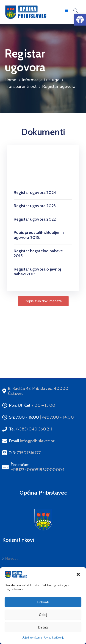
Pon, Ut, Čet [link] (32, 405)
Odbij (43, 615)
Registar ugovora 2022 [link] (35, 219)
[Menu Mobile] (67, 11)
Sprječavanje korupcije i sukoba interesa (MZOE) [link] (41, 356)
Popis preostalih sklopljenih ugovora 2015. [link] (39, 235)
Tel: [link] (31, 429)
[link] (80, 20)
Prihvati (43, 602)
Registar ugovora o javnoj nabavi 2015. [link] (37, 272)
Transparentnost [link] (21, 86)
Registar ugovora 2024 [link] (35, 193)
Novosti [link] (12, 558)
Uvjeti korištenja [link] (32, 638)
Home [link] (10, 80)
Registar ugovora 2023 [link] (35, 206)
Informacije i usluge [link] (41, 80)
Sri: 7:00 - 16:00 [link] (42, 417)
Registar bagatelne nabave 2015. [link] (38, 253)
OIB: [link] (25, 453)
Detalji (43, 627)
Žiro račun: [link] (37, 467)
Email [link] (32, 441)
